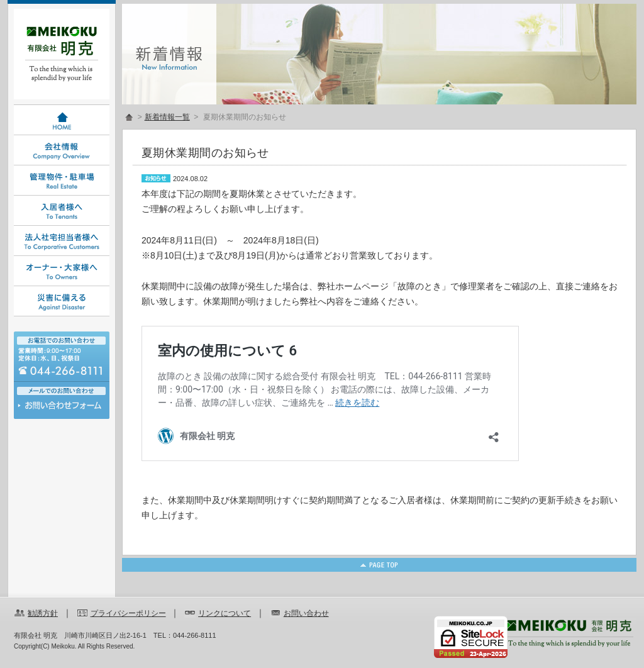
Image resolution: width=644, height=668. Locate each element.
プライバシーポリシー (128, 613)
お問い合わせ (62, 409)
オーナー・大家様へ (62, 271)
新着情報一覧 (167, 117)
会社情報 (62, 150)
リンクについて (225, 613)
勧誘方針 (43, 613)
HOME (62, 120)
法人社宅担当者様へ (62, 241)
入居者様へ (62, 211)
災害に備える (62, 301)
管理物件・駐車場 (62, 181)
